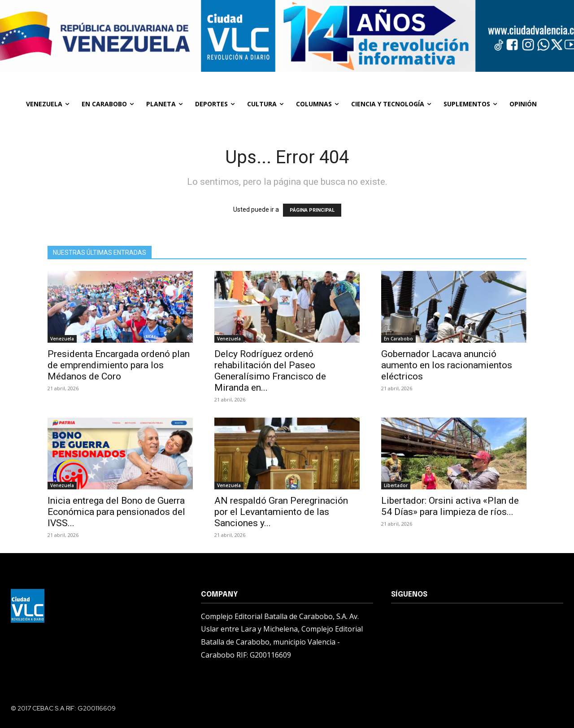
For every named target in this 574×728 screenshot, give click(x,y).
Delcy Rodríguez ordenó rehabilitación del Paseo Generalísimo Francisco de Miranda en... (270, 371)
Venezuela (62, 339)
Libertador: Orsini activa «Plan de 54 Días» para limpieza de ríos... (450, 506)
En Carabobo (398, 339)
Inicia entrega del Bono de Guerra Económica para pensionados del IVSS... (116, 512)
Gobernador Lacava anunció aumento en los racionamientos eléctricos (447, 365)
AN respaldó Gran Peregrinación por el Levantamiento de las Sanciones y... (281, 512)
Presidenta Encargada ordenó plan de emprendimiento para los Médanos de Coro (119, 365)
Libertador (396, 485)
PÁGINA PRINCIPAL (312, 210)
